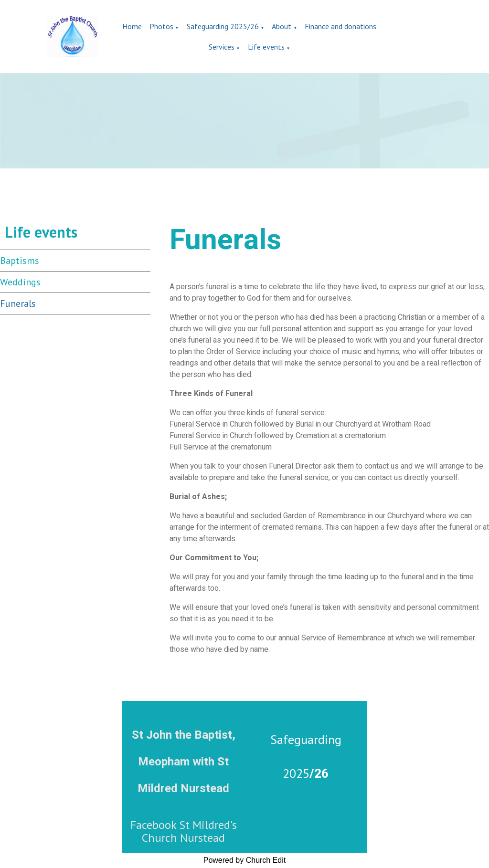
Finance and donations (340, 26)
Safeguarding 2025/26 (223, 26)
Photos (161, 26)
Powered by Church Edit (245, 860)
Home (132, 26)
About (282, 26)
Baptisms (20, 261)
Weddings (20, 282)
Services (222, 47)
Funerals (18, 303)
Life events (266, 47)
